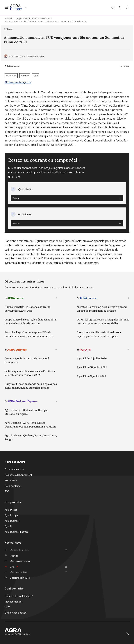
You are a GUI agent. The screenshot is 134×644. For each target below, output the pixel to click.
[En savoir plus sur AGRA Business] (56, 350)
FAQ (7, 491)
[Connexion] (128, 7)
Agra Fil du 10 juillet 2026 (92, 367)
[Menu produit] (25, 7)
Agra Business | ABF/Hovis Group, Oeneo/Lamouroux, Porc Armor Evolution (30, 425)
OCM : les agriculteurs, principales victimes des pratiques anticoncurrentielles (103, 322)
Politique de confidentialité (19, 596)
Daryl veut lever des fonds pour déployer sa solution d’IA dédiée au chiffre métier (31, 386)
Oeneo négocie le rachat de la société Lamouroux (27, 360)
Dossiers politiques (17, 578)
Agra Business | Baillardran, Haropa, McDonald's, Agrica (26, 412)
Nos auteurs (11, 480)
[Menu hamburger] (6, 7)
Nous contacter (13, 486)
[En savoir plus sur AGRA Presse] (56, 298)
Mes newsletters (36, 572)
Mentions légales (14, 602)
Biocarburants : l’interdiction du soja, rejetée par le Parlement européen (99, 334)
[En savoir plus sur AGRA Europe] (128, 298)
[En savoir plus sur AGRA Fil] (128, 350)
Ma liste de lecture (36, 550)
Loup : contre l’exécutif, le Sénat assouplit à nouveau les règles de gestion (31, 322)
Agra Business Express (16, 532)
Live (36, 567)
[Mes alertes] (120, 7)
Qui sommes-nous (14, 469)
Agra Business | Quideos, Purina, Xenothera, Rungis (31, 437)
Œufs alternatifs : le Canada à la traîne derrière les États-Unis (27, 309)
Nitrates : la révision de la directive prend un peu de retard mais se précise (102, 309)
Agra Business (12, 521)
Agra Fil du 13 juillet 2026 (92, 358)
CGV (7, 607)
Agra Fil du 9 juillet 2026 (91, 376)
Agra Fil (8, 526)
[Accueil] (17, 630)
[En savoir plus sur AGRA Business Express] (56, 401)
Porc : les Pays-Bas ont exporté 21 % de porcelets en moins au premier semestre (29, 334)
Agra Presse (11, 510)
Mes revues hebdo (17, 561)
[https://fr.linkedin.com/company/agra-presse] (128, 634)
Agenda (11, 556)
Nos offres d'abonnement (18, 475)
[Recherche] (113, 7)
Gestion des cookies (15, 613)
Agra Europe (11, 515)
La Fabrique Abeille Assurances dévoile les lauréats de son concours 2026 (30, 373)
